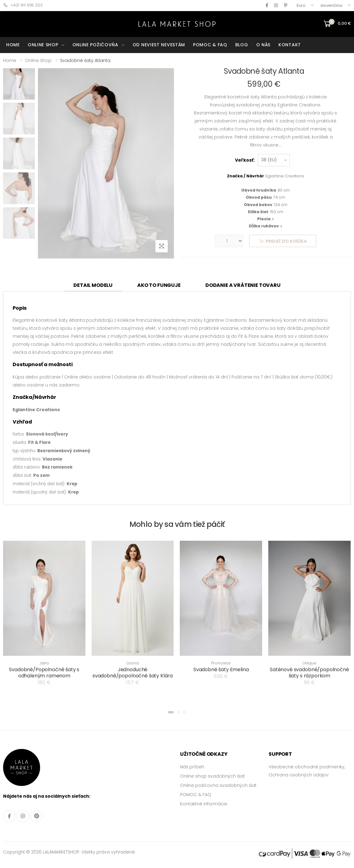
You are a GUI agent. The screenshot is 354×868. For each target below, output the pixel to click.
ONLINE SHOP (43, 45)
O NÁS (263, 45)
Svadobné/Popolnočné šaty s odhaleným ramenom (44, 673)
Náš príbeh (192, 767)
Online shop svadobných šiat (212, 776)
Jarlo (44, 663)
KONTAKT (290, 45)
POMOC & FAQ (210, 45)
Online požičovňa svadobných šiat (218, 785)
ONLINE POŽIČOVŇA (95, 45)
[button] (171, 712)
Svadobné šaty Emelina (221, 670)
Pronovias (221, 663)
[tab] (93, 286)
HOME (13, 45)
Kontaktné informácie (204, 804)
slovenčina (331, 5)
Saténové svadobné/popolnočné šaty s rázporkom (309, 673)
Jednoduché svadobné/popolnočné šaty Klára (133, 673)
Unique (309, 663)
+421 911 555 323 (23, 5)
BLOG (242, 45)
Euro (301, 5)
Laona (132, 663)
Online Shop (38, 60)
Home (10, 60)
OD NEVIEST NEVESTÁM (159, 45)
